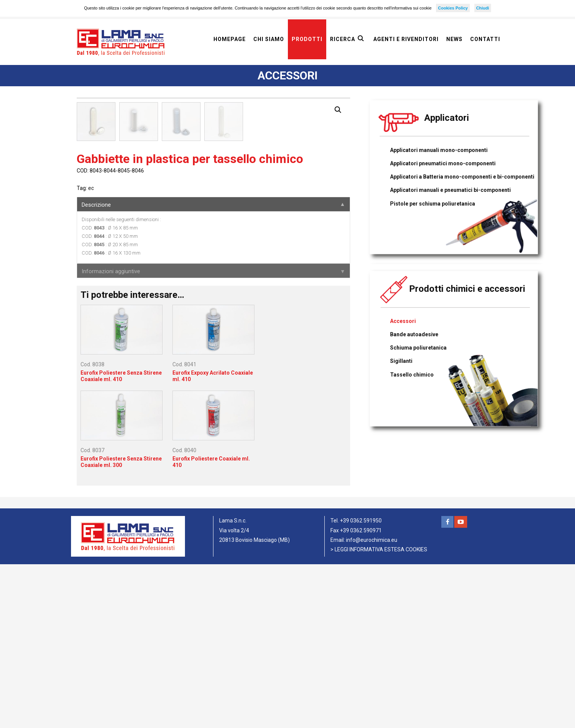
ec (91, 352)
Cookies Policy (453, 8)
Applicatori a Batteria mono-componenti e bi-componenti (462, 177)
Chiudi (483, 8)
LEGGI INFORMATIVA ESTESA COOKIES (381, 713)
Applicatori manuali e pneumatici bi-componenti (450, 190)
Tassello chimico (412, 375)
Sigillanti (401, 361)
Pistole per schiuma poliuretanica (433, 204)
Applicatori (447, 118)
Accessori (403, 321)
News (454, 39)
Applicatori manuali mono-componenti (439, 150)
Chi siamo (269, 39)
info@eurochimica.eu (372, 704)
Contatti (485, 39)
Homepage (230, 39)
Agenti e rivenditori (406, 39)
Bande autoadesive (414, 334)
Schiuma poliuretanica (418, 348)
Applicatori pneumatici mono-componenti (443, 163)
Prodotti (307, 39)
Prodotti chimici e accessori (467, 289)
